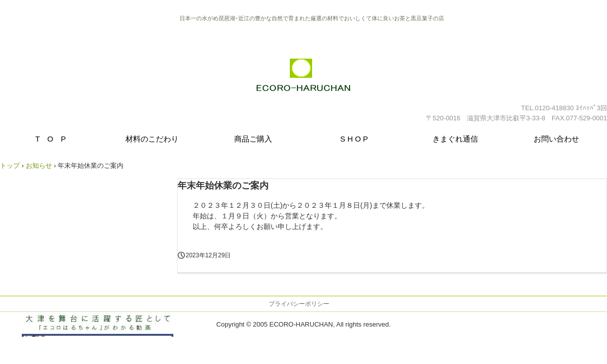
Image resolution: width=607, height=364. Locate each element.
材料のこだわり (152, 139)
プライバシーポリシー (299, 304)
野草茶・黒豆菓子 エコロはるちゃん (304, 80)
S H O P (354, 139)
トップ (10, 166)
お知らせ (39, 166)
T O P (51, 139)
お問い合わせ (556, 139)
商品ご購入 (253, 139)
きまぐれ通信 (455, 139)
